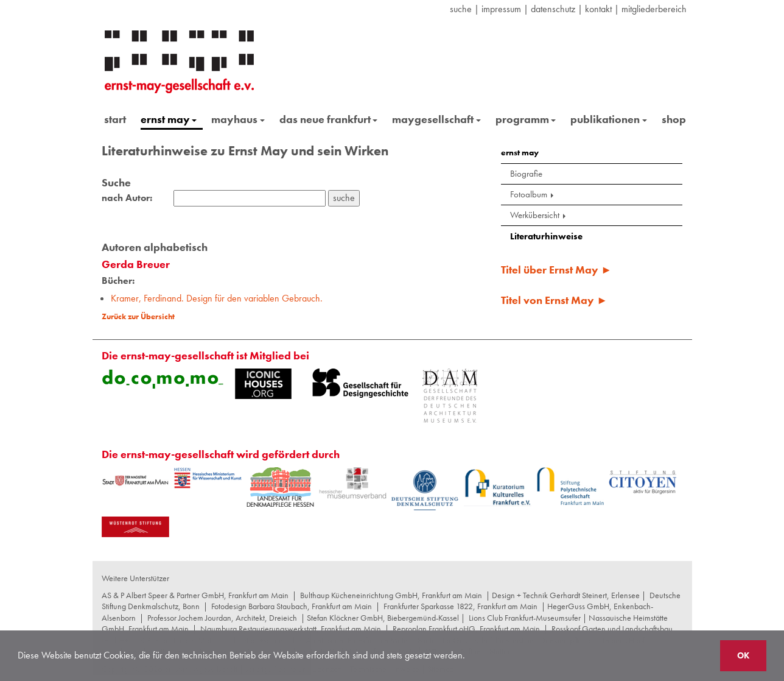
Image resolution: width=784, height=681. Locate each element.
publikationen (609, 119)
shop (674, 119)
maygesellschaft (436, 119)
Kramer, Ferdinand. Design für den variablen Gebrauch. (217, 298)
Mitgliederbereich (654, 9)
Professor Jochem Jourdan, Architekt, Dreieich (222, 618)
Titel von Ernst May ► (554, 300)
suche (461, 9)
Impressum (501, 9)
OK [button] (743, 655)
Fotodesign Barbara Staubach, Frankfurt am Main (292, 606)
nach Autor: (127, 198)
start (115, 119)
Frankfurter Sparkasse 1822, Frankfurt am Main (460, 606)
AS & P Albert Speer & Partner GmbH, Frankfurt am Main (195, 595)
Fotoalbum (533, 194)
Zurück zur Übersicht (138, 316)
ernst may (169, 119)
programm (526, 119)
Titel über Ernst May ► (556, 270)
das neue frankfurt (329, 119)
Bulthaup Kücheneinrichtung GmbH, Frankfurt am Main (391, 595)
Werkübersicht (539, 215)
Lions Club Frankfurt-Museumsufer (525, 618)
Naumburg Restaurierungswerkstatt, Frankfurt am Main (291, 629)
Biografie (526, 174)
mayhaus (238, 119)
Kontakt (598, 9)
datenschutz (553, 9)
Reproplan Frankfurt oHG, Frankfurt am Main (466, 629)
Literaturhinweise (546, 236)
